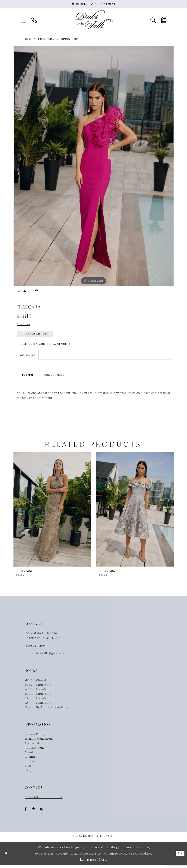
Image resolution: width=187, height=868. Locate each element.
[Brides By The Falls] (94, 20)
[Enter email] (46, 800)
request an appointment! (35, 401)
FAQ (28, 773)
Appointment (34, 751)
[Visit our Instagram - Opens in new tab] (42, 812)
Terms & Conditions (39, 742)
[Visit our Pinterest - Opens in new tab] (34, 812)
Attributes (28, 358)
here (103, 863)
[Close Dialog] (7, 857)
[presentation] (52, 512)
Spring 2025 (71, 39)
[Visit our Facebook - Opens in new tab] (26, 812)
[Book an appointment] (94, 4)
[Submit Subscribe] (65, 800)
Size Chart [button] (25, 324)
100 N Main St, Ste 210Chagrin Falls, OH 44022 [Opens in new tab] (42, 639)
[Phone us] (34, 20)
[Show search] (153, 20)
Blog (28, 769)
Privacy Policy (35, 737)
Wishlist (31, 760)
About (29, 755)
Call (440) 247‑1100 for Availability (49, 347)
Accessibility (34, 746)
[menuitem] (23, 20)
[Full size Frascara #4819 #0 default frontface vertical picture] (94, 166)
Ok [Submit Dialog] (180, 857)
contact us (159, 396)
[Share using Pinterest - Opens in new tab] (36, 291)
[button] (23, 20)
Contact (30, 764)
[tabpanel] (94, 166)
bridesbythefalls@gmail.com (46, 656)
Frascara (46, 39)
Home (26, 39)
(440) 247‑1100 (35, 648)
